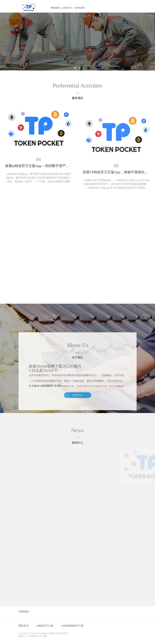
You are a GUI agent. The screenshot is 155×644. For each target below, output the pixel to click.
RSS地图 (32, 636)
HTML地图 (42, 636)
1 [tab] (75, 68)
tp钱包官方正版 (45, 626)
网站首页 (24, 626)
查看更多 (78, 428)
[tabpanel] (77, 42)
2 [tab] (80, 68)
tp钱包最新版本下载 (72, 626)
